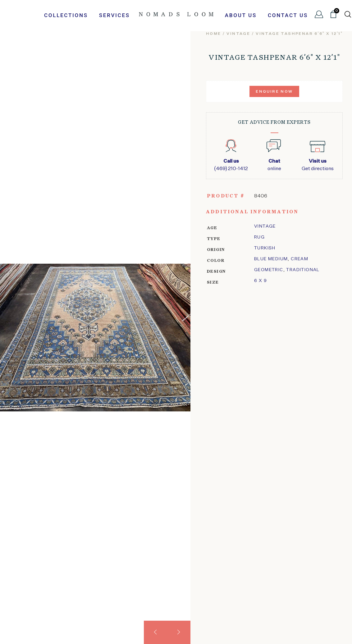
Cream (299, 259)
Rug (259, 237)
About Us (241, 15)
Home (214, 34)
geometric (269, 270)
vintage (238, 34)
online (274, 164)
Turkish (265, 248)
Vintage (265, 226)
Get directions (318, 164)
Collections (66, 15)
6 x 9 (261, 281)
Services (114, 15)
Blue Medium (271, 259)
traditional (303, 270)
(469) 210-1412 (231, 164)
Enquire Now (274, 92)
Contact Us (288, 15)
